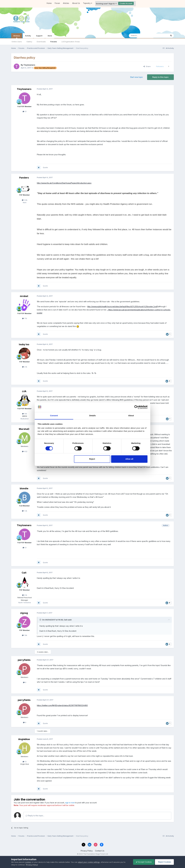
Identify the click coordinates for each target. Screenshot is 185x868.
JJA (24, 391)
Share (147, 66)
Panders (24, 178)
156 (25, 414)
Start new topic (137, 77)
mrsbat (24, 296)
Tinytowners (29, 65)
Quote (45, 167)
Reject (92, 459)
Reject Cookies (164, 862)
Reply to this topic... (35, 816)
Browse (17, 36)
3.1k (25, 367)
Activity (28, 36)
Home (49, 3)
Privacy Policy (87, 851)
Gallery (29, 42)
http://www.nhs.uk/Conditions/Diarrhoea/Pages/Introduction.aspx (64, 183)
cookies (28, 862)
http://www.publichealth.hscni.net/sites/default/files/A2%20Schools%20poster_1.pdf (122, 307)
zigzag (24, 613)
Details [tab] (92, 416)
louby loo (24, 344)
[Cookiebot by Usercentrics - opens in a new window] (136, 407)
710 (25, 318)
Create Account (126, 3)
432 (25, 451)
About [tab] (131, 416)
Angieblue (24, 739)
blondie (24, 488)
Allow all (129, 459)
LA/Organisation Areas (71, 42)
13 (25, 762)
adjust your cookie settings (89, 862)
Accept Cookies (144, 862)
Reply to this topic (160, 77)
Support (39, 36)
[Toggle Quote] (41, 620)
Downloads (41, 42)
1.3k (25, 511)
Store (50, 36)
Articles (66, 3)
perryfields (24, 660)
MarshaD (24, 429)
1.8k (25, 635)
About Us (76, 3)
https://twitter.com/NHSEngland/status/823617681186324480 (62, 705)
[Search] (142, 36)
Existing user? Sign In (106, 4)
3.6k (25, 200)
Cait (24, 573)
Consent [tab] (54, 416)
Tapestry (88, 3)
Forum (57, 3)
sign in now (70, 803)
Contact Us (100, 851)
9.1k (25, 595)
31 (25, 111)
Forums (54, 42)
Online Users (17, 42)
